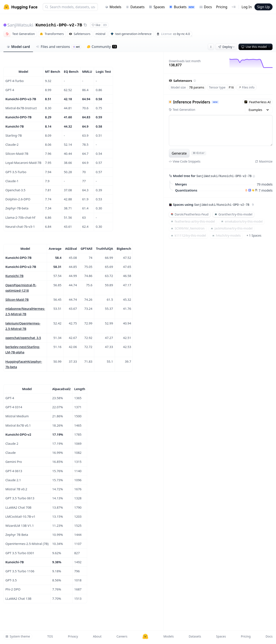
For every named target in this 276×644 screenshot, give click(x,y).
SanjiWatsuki (20, 25)
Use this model (256, 47)
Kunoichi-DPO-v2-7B (59, 25)
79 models (265, 184)
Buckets (182, 7)
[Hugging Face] (145, 636)
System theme (18, 636)
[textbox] (221, 130)
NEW (215, 102)
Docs (206, 7)
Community (102, 47)
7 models (266, 190)
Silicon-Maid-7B (17, 299)
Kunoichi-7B (14, 276)
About (97, 636)
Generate (179, 153)
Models (113, 7)
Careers (122, 636)
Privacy (73, 636)
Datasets (135, 7)
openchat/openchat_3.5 (23, 338)
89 (105, 25)
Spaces (157, 7)
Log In (247, 7)
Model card (18, 47)
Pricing (222, 7)
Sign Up (263, 7)
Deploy (227, 47)
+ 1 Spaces (254, 235)
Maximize (264, 161)
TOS (50, 636)
